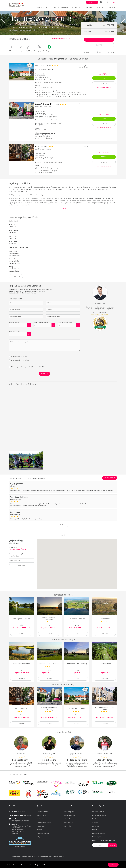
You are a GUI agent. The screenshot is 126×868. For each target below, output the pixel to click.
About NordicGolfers (99, 823)
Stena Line (68, 833)
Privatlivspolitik (97, 844)
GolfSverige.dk (69, 819)
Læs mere (63, 215)
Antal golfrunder (14, 338)
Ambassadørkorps (43, 840)
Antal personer (14, 329)
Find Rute (21, 573)
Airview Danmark (70, 826)
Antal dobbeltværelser (41, 329)
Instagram (96, 833)
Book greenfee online (44, 830)
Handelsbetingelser (99, 840)
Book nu (104, 86)
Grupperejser (41, 833)
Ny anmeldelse (110, 485)
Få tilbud (92, 2)
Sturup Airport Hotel (43, 73)
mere (111, 59)
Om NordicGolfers (98, 819)
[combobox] (20, 332)
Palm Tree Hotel (41, 154)
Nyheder (101, 7)
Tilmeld (112, 852)
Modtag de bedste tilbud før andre (104, 848)
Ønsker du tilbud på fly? (19, 363)
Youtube (95, 830)
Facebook (95, 826)
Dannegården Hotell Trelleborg (47, 111)
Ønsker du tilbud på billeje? (20, 367)
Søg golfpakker (61, 7)
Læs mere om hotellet (104, 94)
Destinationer (43, 7)
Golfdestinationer (42, 819)
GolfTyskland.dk (70, 823)
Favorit (87, 59)
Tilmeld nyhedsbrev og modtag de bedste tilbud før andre (30, 374)
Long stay (88, 7)
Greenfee (99, 52)
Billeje (39, 844)
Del (99, 59)
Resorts (76, 7)
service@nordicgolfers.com (100, 321)
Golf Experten (69, 830)
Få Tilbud (99, 47)
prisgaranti (96, 837)
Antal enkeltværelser (65, 329)
